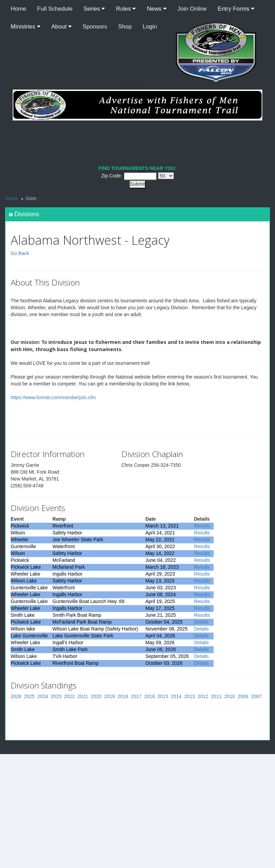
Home (18, 9)
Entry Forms (236, 9)
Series (94, 9)
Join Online (192, 9)
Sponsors (95, 27)
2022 (69, 696)
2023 (56, 696)
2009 (243, 696)
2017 (136, 696)
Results (202, 526)
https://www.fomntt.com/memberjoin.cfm (53, 397)
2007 (256, 696)
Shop (125, 27)
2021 (83, 696)
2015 (163, 696)
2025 (29, 696)
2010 (230, 696)
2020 (96, 696)
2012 (203, 696)
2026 (16, 696)
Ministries (26, 27)
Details (201, 622)
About (62, 27)
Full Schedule (55, 9)
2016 (149, 696)
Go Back (20, 253)
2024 (43, 696)
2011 (216, 696)
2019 (110, 696)
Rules (126, 9)
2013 (189, 696)
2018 (123, 696)
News (157, 9)
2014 (176, 696)
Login (150, 27)
